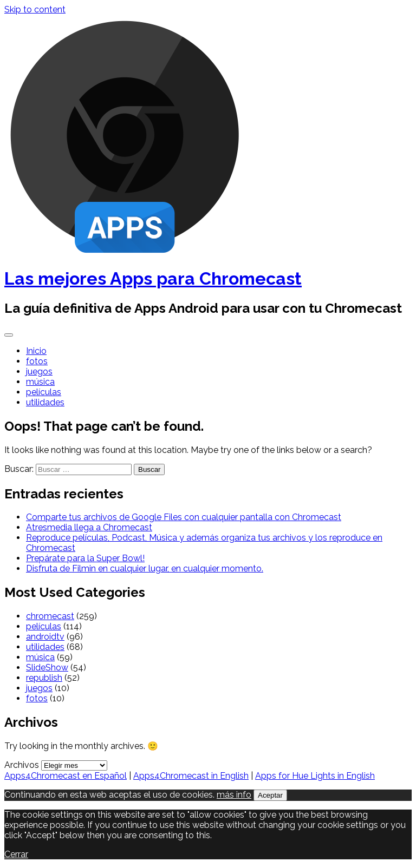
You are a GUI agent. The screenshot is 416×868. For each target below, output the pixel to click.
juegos (39, 371)
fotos (37, 361)
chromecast (50, 616)
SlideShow (47, 668)
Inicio (36, 351)
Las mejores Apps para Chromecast (153, 278)
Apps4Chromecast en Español (66, 776)
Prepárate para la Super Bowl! (85, 558)
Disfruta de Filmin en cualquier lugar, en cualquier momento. (145, 568)
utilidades (45, 402)
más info (234, 795)
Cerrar (16, 854)
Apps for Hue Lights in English (315, 776)
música (40, 382)
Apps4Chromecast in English (191, 776)
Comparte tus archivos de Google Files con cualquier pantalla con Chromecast (184, 517)
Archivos (22, 765)
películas (44, 392)
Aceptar (270, 795)
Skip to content (35, 9)
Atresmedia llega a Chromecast (89, 527)
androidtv (45, 637)
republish (44, 678)
